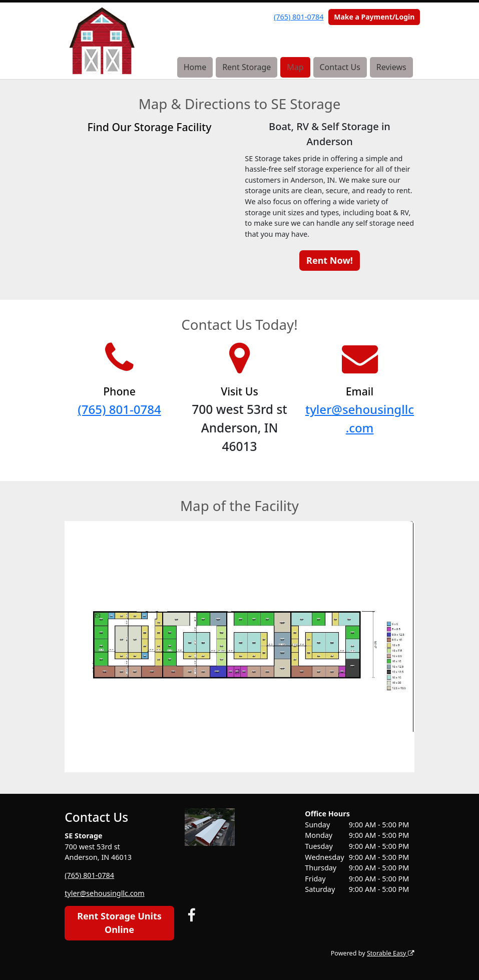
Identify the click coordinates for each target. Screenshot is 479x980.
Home (195, 67)
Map (295, 67)
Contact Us (340, 67)
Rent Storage (247, 67)
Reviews (391, 67)
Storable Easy (390, 953)
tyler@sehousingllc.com (105, 893)
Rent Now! (330, 260)
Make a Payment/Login (374, 17)
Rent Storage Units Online (119, 923)
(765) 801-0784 (299, 17)
